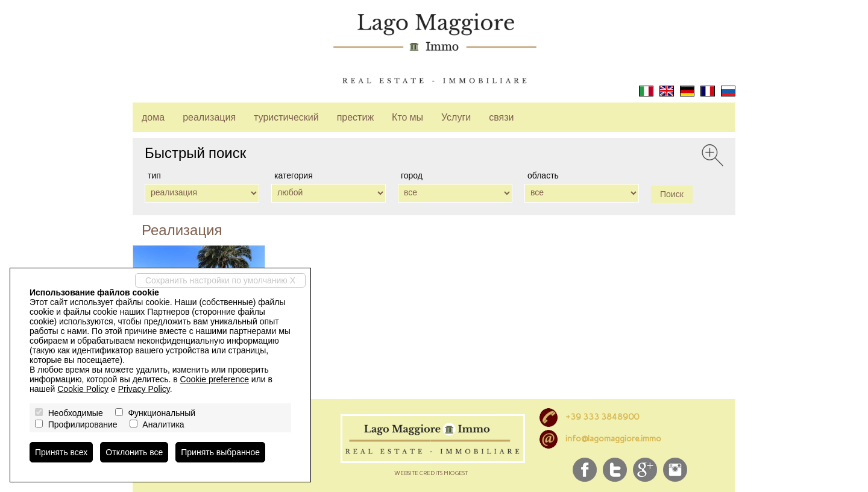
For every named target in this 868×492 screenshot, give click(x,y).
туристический (286, 117)
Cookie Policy (83, 389)
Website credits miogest (431, 473)
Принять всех (61, 452)
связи (501, 117)
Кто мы (407, 117)
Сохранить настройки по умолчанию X (220, 280)
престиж (355, 117)
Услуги (456, 117)
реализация (209, 117)
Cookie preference (215, 379)
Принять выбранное (220, 452)
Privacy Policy (144, 389)
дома (153, 117)
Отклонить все (134, 452)
